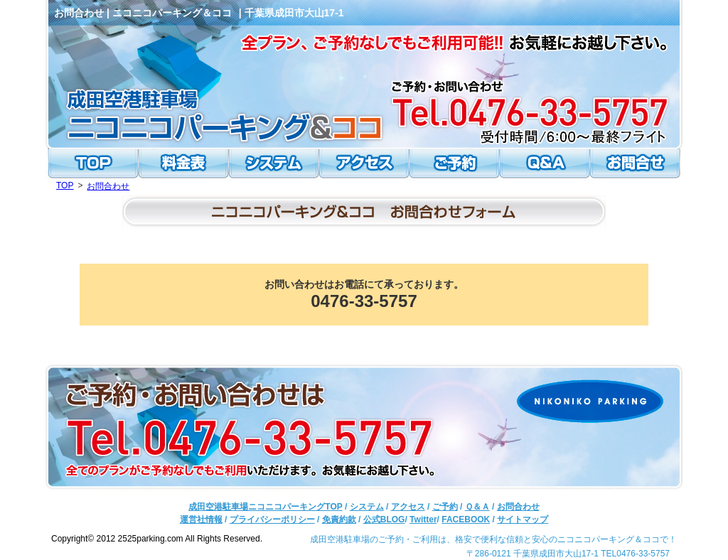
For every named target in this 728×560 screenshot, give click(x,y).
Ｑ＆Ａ (543, 165)
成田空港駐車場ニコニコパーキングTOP (265, 507)
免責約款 (339, 519)
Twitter (423, 519)
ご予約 (454, 165)
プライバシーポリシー (272, 519)
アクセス (364, 165)
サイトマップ (523, 519)
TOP (92, 165)
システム (274, 165)
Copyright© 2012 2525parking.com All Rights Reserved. (157, 539)
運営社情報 (201, 519)
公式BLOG (384, 519)
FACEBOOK (466, 519)
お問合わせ (636, 165)
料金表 (185, 165)
